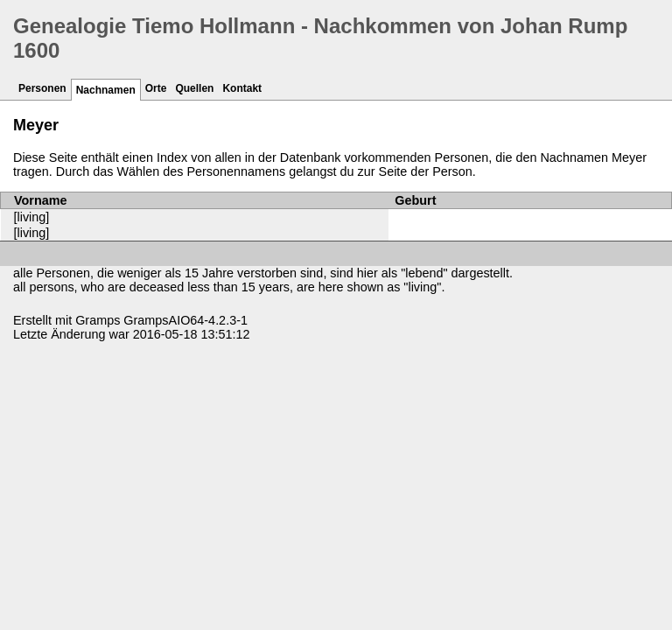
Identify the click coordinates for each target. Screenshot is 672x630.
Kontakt (242, 88)
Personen (42, 88)
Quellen (194, 88)
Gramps (98, 320)
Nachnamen (106, 90)
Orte (156, 88)
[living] (32, 217)
